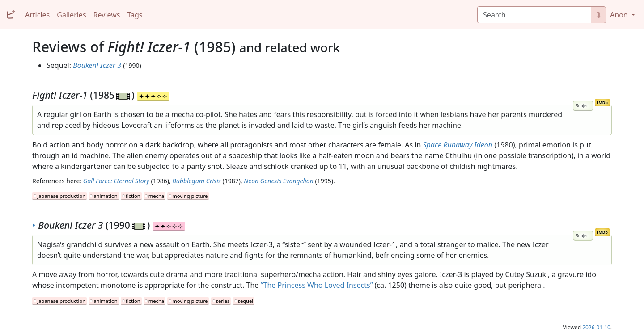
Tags (135, 15)
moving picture (190, 196)
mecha (156, 196)
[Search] (534, 15)
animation (105, 196)
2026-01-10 (596, 327)
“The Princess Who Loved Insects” (317, 285)
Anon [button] (620, 15)
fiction (133, 196)
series (223, 301)
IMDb (602, 103)
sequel (246, 301)
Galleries (71, 15)
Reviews (107, 15)
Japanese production (61, 196)
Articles (37, 15)
